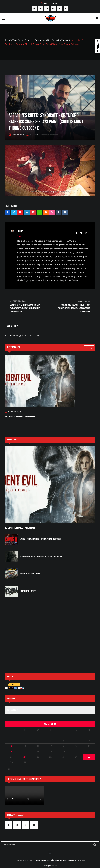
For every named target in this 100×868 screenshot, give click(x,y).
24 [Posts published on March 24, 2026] (25, 757)
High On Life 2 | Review (28, 591)
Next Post (82, 301)
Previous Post (20, 301)
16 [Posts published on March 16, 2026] (11, 752)
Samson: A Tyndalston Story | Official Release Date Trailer (41, 539)
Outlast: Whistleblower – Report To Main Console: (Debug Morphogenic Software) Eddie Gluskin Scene (74, 308)
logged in (22, 335)
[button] (50, 853)
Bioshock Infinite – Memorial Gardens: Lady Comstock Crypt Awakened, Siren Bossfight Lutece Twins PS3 (25, 308)
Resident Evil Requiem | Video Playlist (21, 417)
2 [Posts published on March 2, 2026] (11, 741)
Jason (35, 135)
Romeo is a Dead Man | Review (30, 574)
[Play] (50, 170)
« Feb (7, 769)
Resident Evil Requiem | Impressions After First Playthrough (41, 556)
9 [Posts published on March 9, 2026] (11, 746)
